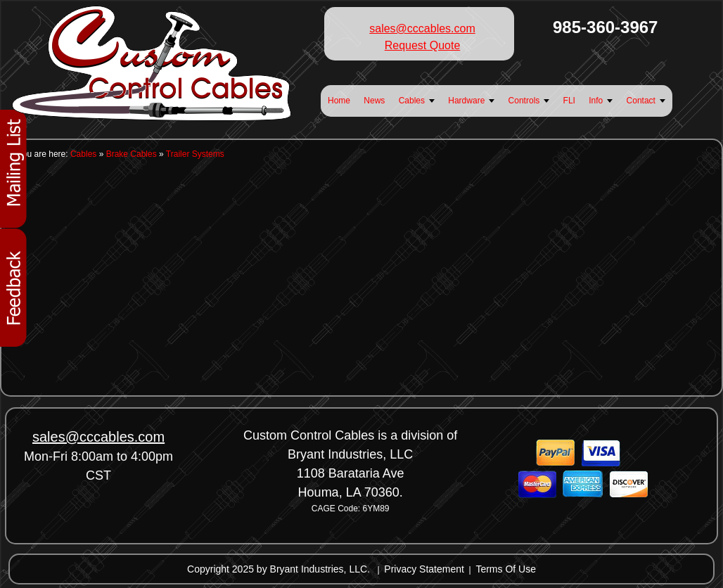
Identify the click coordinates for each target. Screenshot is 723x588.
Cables (83, 154)
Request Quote (423, 45)
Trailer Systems (195, 154)
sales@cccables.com (422, 28)
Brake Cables (132, 154)
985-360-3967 (605, 27)
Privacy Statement (424, 569)
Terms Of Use (506, 569)
